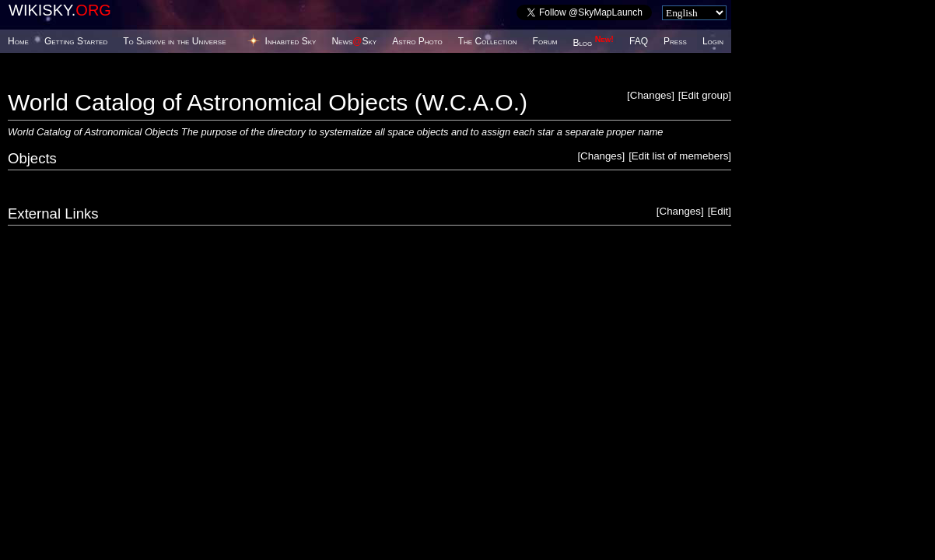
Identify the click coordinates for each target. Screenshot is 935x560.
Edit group (705, 95)
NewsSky (354, 41)
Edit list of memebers (680, 156)
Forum (545, 41)
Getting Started (76, 41)
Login (713, 41)
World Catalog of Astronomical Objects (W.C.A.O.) (268, 102)
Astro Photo (417, 41)
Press (675, 41)
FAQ (639, 41)
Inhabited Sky (291, 41)
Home (18, 41)
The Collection (488, 41)
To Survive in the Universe (174, 41)
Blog (593, 43)
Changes (651, 95)
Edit (719, 211)
